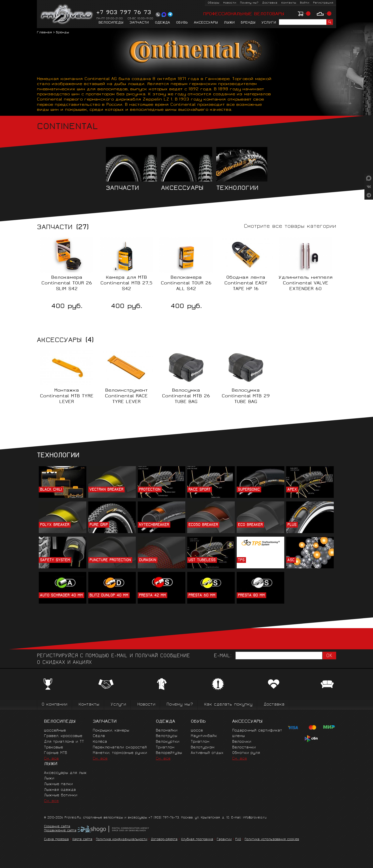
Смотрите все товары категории (290, 227)
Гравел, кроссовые (63, 736)
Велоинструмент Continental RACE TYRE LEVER (126, 396)
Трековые (54, 748)
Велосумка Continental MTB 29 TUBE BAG (246, 396)
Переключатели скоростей (120, 748)
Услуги (269, 23)
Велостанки (244, 748)
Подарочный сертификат (257, 731)
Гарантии (224, 840)
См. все (51, 759)
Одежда (162, 23)
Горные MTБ (56, 753)
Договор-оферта (164, 840)
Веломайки (167, 731)
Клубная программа (197, 840)
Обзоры (213, 3)
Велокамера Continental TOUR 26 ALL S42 (186, 283)
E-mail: (223, 656)
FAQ (238, 840)
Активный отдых (207, 753)
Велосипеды (111, 23)
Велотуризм (203, 748)
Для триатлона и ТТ (64, 742)
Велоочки (242, 742)
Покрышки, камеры (111, 731)
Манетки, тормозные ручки (120, 753)
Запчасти (139, 23)
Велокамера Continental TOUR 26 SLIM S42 (67, 283)
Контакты (289, 3)
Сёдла (99, 736)
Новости (230, 3)
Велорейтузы (169, 753)
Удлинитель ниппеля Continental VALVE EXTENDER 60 (306, 283)
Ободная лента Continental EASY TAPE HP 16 (246, 283)
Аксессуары (206, 23)
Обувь (182, 23)
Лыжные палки (58, 784)
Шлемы (238, 736)
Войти (305, 3)
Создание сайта (57, 827)
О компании (54, 705)
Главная (44, 33)
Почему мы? (249, 3)
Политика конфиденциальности (122, 840)
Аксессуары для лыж (65, 773)
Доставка (270, 3)
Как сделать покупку (228, 705)
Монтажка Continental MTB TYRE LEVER (67, 396)
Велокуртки (168, 742)
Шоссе (197, 731)
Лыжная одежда (60, 790)
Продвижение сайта (60, 831)
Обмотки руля (246, 753)
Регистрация (323, 3)
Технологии (242, 169)
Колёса (100, 742)
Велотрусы (167, 736)
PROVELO (67, 15)
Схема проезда (56, 840)
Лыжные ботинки (61, 795)
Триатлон (165, 748)
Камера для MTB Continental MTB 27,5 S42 (126, 283)
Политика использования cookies (272, 840)
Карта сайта (82, 840)
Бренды (248, 23)
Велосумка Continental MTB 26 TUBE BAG (186, 396)
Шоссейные (55, 731)
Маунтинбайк (204, 736)
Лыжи (229, 23)
